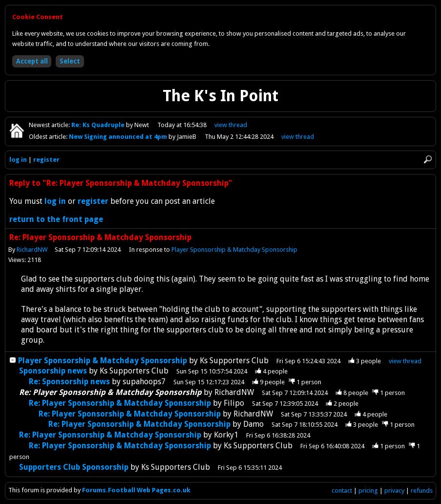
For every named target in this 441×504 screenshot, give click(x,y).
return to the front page (56, 219)
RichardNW (32, 250)
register (46, 160)
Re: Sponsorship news (69, 382)
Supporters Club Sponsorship (74, 467)
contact (342, 491)
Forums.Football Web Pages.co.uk (136, 490)
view (231, 125)
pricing (368, 491)
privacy (394, 491)
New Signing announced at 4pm (119, 137)
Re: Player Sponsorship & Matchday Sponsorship (120, 403)
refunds (422, 491)
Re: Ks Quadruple (99, 125)
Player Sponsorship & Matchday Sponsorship (235, 250)
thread (405, 361)
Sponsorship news (53, 371)
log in (18, 160)
